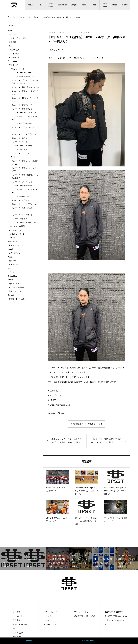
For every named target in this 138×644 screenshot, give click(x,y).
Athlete (115, 5)
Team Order (51, 5)
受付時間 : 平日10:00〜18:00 (116, 616)
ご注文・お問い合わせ (18, 299)
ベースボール (49, 616)
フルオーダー (14, 65)
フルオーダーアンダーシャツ (23, 182)
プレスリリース (74, 32)
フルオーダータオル (19, 149)
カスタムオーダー (16, 230)
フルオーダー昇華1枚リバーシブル (25, 87)
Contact (125, 5)
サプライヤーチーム (17, 287)
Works (84, 5)
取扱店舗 (12, 42)
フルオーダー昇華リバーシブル (24, 73)
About (30, 5)
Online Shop (105, 5)
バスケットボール (17, 69)
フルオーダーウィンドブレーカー (25, 134)
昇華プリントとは (16, 245)
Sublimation (62, 5)
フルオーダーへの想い (18, 38)
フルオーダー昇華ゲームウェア (24, 76)
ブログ (12, 272)
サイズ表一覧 (14, 57)
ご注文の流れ (14, 50)
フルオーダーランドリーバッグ (24, 153)
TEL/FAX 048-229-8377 (114, 612)
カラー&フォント (16, 253)
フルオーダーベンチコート (22, 146)
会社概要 (12, 34)
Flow (40, 5)
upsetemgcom (85, 32)
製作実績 (12, 261)
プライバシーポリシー (83, 612)
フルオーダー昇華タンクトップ (24, 113)
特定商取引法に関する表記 (85, 616)
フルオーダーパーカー (20, 142)
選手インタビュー (16, 291)
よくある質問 (14, 54)
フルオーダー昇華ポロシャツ (23, 109)
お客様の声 (13, 264)
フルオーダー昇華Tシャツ (22, 105)
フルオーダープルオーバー (22, 123)
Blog (94, 5)
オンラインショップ (52, 624)
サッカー (14, 157)
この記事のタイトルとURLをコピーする (87, 424)
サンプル (17, 629)
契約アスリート (15, 284)
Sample (74, 5)
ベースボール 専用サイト (20, 226)
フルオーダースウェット (21, 138)
